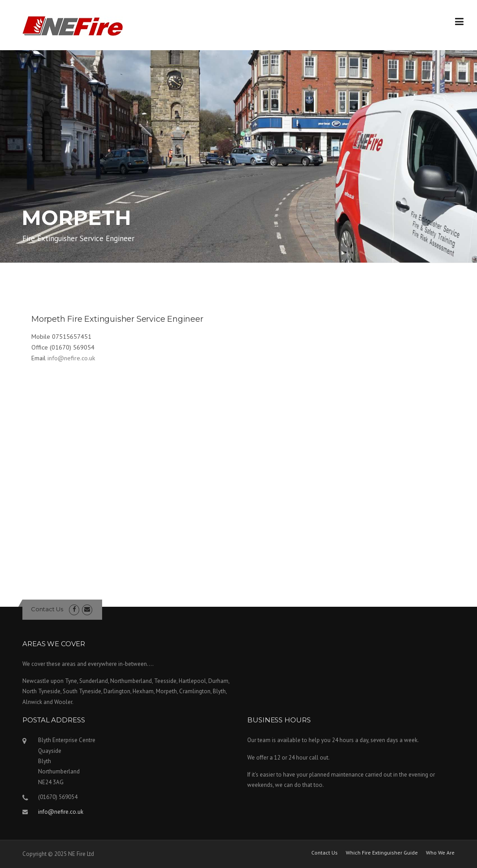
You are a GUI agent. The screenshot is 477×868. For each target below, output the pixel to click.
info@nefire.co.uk (71, 358)
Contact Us (47, 609)
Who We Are (440, 853)
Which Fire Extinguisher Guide (382, 853)
